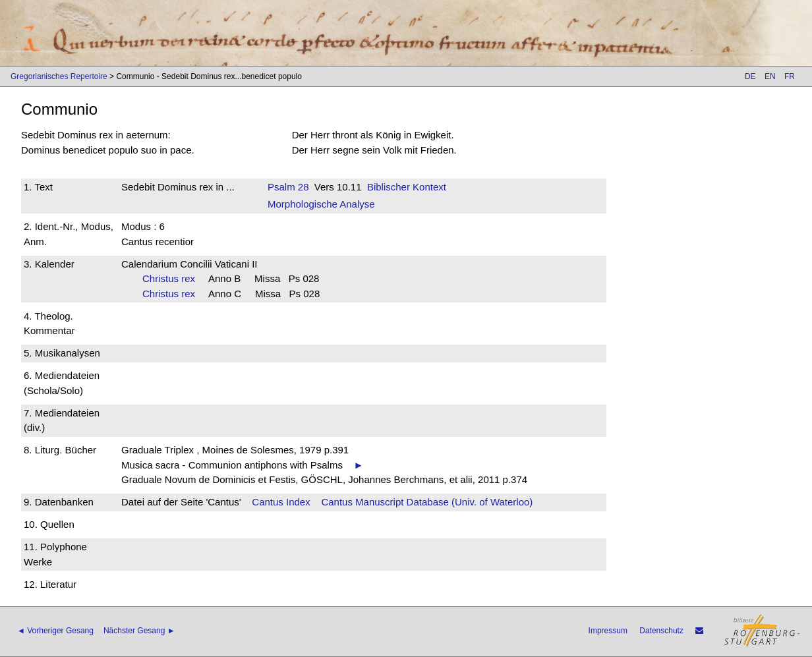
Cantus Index (281, 502)
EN (770, 76)
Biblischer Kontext (407, 187)
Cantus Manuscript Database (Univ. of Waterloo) (427, 502)
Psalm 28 (288, 187)
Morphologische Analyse (321, 204)
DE (750, 76)
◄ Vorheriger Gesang (55, 631)
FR (790, 76)
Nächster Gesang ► (139, 631)
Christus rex (173, 278)
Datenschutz (661, 631)
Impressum (608, 631)
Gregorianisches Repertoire (59, 76)
